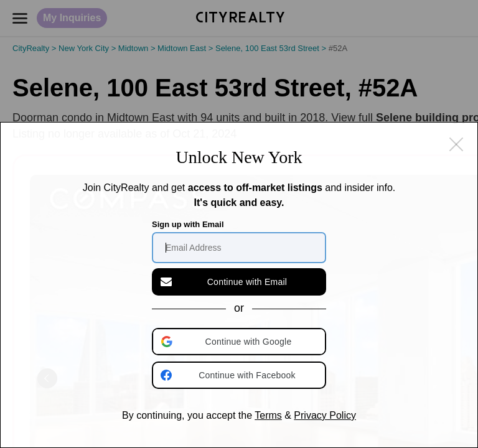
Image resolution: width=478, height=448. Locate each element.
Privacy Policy (325, 415)
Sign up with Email (188, 224)
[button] (240, 342)
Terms (268, 415)
